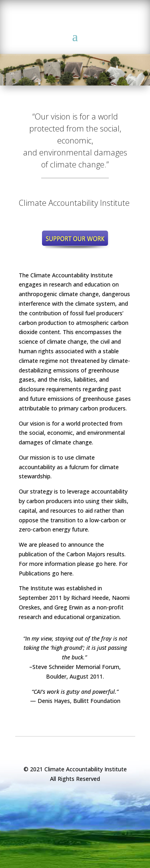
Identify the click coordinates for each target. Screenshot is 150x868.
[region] (75, 67)
